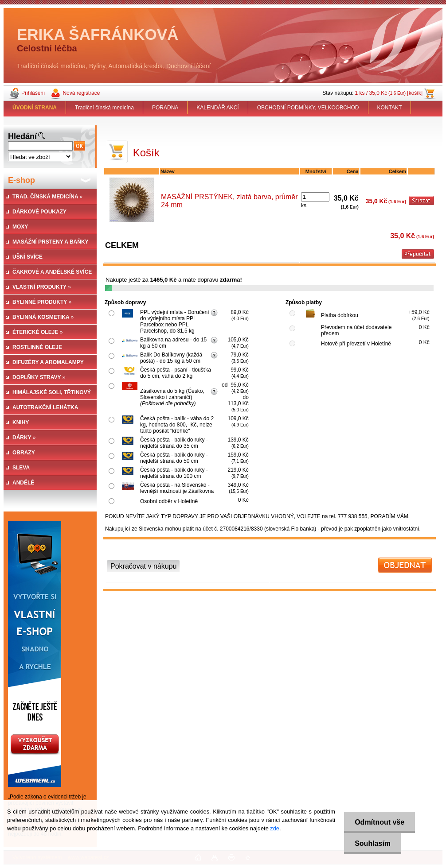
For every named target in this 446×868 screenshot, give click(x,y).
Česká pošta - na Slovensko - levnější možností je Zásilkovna (177, 488)
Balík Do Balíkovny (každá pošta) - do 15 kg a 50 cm (171, 358)
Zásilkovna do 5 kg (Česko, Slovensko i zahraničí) (172, 397)
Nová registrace (81, 93)
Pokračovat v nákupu (143, 566)
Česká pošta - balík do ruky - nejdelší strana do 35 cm (174, 443)
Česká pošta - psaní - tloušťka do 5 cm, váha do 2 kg (176, 373)
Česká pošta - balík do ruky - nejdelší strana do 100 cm (174, 473)
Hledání (22, 136)
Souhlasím (372, 843)
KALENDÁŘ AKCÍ (217, 108)
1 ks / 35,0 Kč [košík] (389, 93)
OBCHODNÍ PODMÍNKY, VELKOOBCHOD (308, 108)
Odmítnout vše (379, 822)
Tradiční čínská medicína (104, 108)
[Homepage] (35, 108)
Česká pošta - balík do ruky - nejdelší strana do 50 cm (174, 458)
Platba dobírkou (340, 315)
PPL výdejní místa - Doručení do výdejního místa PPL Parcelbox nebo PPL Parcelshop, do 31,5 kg (175, 322)
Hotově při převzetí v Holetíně (356, 344)
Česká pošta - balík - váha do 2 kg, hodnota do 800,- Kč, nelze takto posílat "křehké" (177, 425)
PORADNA (165, 108)
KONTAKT (390, 108)
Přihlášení (33, 93)
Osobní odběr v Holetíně (169, 501)
